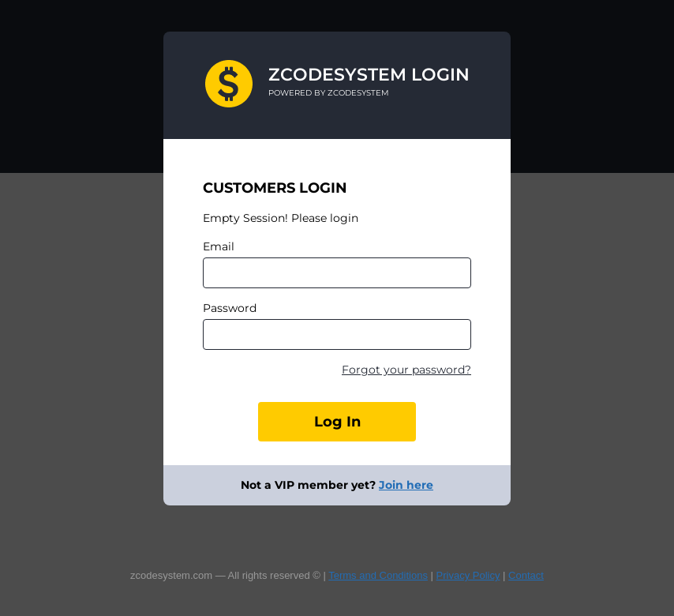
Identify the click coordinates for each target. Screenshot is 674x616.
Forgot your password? (406, 370)
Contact (526, 575)
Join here (406, 485)
